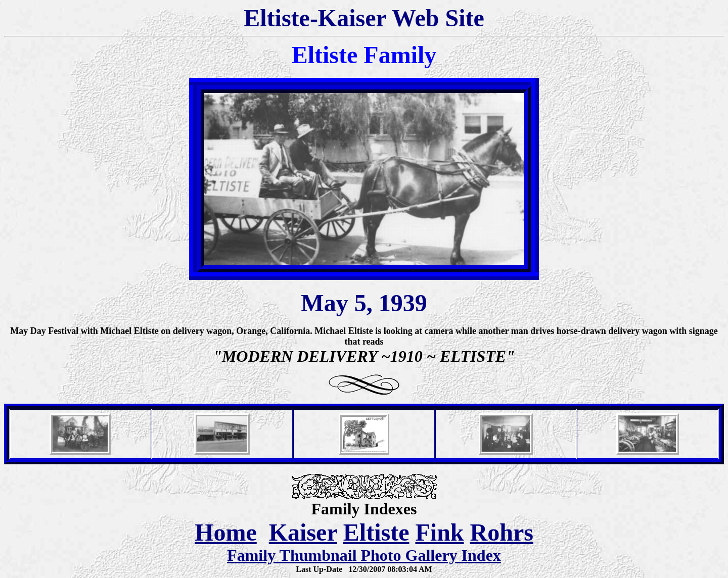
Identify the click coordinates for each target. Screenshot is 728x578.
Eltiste (376, 532)
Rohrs (502, 532)
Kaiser (303, 532)
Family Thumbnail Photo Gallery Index (364, 555)
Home (226, 532)
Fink (439, 532)
